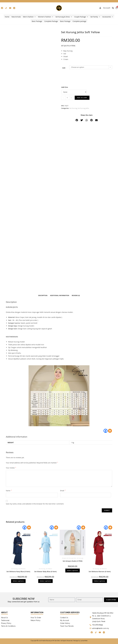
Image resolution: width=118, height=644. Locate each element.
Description (43, 295)
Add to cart (82, 98)
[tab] (43, 296)
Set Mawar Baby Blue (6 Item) (45, 571)
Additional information (60, 295)
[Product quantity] (67, 98)
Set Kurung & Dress (64, 17)
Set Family (95, 17)
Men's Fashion (29, 17)
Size (64, 68)
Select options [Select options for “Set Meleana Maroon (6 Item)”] (100, 581)
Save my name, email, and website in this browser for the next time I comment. (35, 504)
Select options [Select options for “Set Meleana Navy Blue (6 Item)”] (18, 581)
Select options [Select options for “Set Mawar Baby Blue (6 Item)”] (45, 581)
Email (63, 491)
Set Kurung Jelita (83, 108)
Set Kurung (73, 108)
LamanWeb (84, 641)
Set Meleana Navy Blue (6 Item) (18, 571)
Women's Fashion (46, 17)
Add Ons (65, 87)
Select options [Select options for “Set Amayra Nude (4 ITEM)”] (73, 570)
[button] (77, 120)
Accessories (108, 17)
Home (7, 17)
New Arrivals (16, 17)
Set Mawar (49, 569)
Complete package (79, 21)
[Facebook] (106, 431)
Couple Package (81, 17)
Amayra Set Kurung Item (69, 558)
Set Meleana (22, 569)
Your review (11, 468)
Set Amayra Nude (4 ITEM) (73, 561)
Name (9, 491)
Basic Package (37, 21)
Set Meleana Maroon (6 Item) (100, 571)
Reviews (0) (76, 295)
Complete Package (51, 21)
